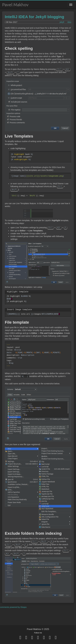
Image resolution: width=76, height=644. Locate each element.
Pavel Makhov (15, 5)
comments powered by (13, 607)
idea (69, 22)
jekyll (62, 22)
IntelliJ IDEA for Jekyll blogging (34, 17)
